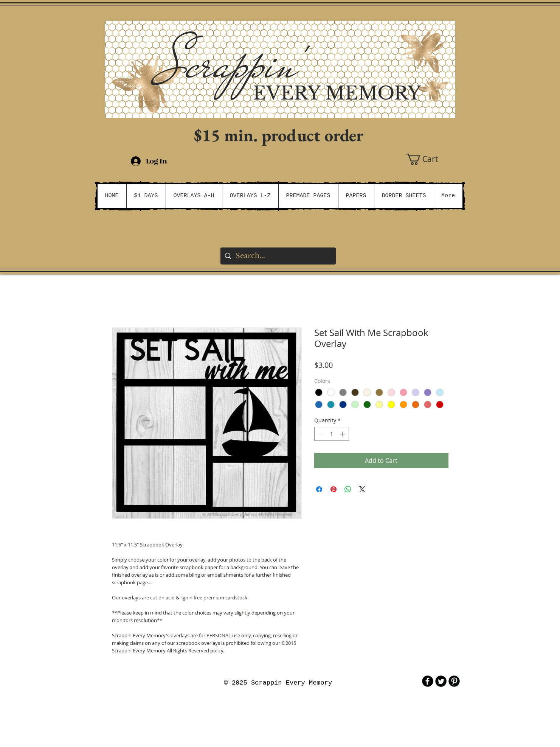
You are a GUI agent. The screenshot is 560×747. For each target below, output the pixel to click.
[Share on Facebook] (319, 489)
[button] (431, 159)
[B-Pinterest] (454, 681)
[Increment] (343, 434)
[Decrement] (320, 434)
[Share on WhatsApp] (348, 489)
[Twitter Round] (441, 681)
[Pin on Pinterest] (334, 489)
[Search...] (278, 256)
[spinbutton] (332, 434)
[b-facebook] (428, 681)
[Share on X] (362, 489)
